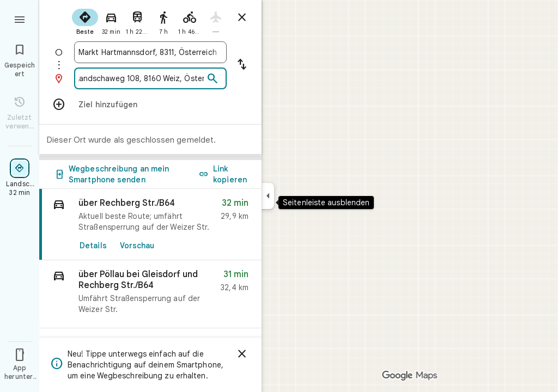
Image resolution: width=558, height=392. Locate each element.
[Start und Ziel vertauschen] (242, 65)
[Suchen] (213, 79)
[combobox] (150, 52)
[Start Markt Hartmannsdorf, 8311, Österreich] (150, 52)
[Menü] (20, 19)
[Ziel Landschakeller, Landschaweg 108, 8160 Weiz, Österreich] (141, 78)
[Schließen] (242, 354)
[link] (150, 225)
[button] (150, 294)
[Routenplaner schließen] (242, 17)
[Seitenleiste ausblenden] (268, 196)
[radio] (85, 21)
